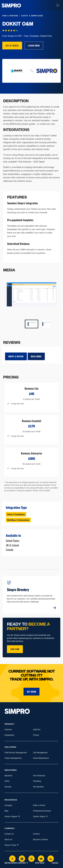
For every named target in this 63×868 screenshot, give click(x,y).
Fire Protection (39, 776)
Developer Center (16, 863)
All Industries (38, 787)
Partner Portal (11, 845)
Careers (36, 834)
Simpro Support (12, 816)
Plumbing (37, 781)
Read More (36, 356)
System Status (40, 816)
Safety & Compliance (16, 514)
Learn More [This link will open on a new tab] (34, 46)
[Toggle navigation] (58, 5)
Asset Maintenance (41, 758)
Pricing (36, 735)
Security (8, 787)
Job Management (40, 753)
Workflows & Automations (18, 520)
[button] (31, 324)
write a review (16, 356)
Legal (55, 863)
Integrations (9, 735)
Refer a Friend (39, 805)
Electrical (8, 776)
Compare (8, 805)
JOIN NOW (15, 649)
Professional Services (42, 811)
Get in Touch (12, 46)
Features (8, 730)
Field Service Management (16, 753)
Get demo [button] (31, 692)
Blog (6, 811)
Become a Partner (41, 839)
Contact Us (9, 834)
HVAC (7, 781)
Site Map (40, 863)
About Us (8, 839)
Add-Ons (37, 730)
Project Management (13, 758)
